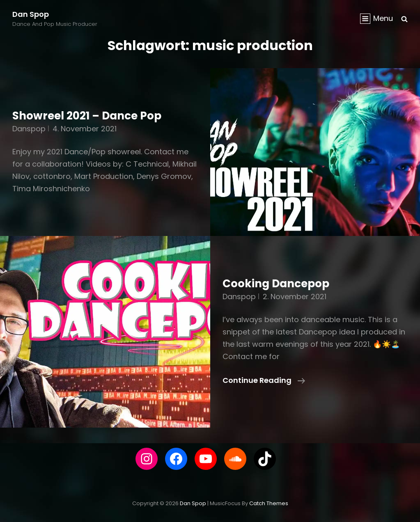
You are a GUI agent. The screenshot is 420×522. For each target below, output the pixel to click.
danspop (29, 129)
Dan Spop (31, 14)
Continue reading (264, 380)
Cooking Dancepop (276, 284)
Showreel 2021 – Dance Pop (87, 116)
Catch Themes (269, 503)
